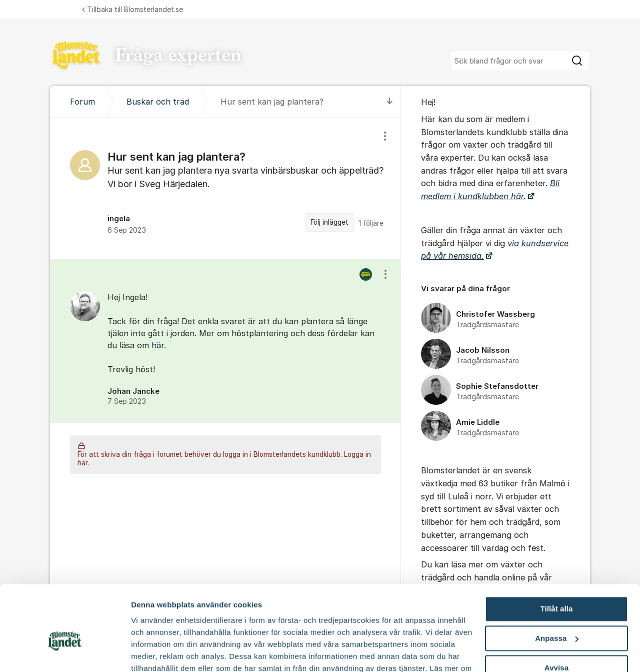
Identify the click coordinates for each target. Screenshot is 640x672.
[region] (225, 188)
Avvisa (556, 612)
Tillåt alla (556, 553)
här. (159, 345)
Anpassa (557, 583)
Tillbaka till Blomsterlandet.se (132, 9)
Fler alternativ (156, 652)
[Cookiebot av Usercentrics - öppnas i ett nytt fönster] (65, 652)
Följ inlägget (329, 222)
